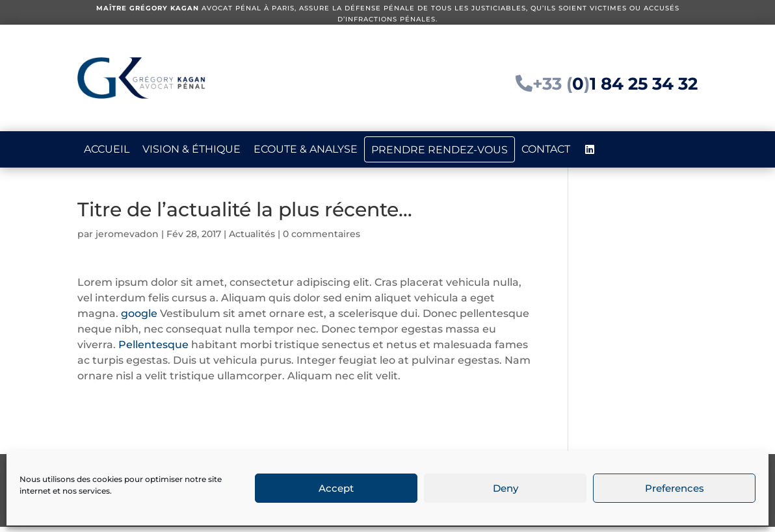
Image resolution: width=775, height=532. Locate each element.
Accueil (107, 149)
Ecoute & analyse (306, 149)
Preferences (675, 488)
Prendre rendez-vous (440, 150)
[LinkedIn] (590, 149)
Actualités (252, 239)
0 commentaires (322, 239)
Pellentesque (155, 350)
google (139, 319)
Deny (506, 488)
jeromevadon (127, 239)
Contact (546, 149)
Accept (336, 488)
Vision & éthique (191, 149)
